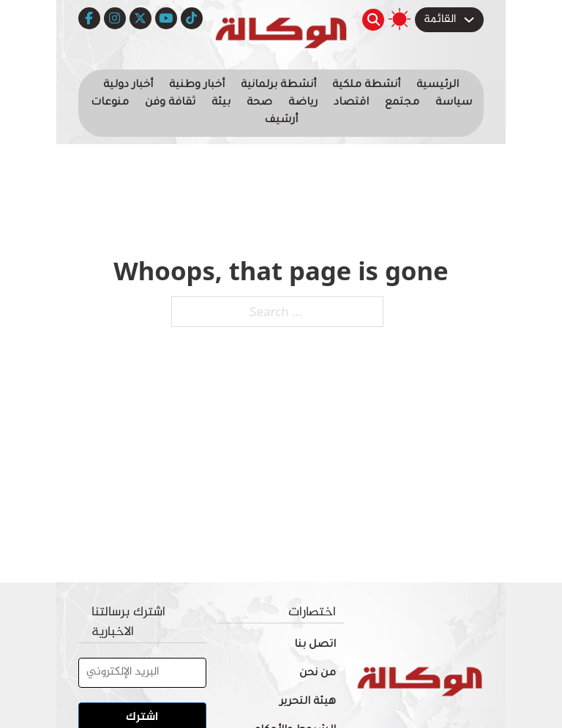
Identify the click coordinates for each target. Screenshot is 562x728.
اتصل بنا (315, 645)
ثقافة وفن (170, 103)
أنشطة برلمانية (278, 86)
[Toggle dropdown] (469, 20)
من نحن (318, 674)
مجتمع (402, 103)
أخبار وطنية (197, 86)
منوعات (110, 103)
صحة (259, 103)
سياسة (454, 103)
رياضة (303, 103)
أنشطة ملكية (366, 86)
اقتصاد (351, 103)
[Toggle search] (373, 20)
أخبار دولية (128, 86)
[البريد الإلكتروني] (142, 673)
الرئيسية (438, 86)
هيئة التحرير (308, 702)
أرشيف (281, 121)
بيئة (221, 103)
